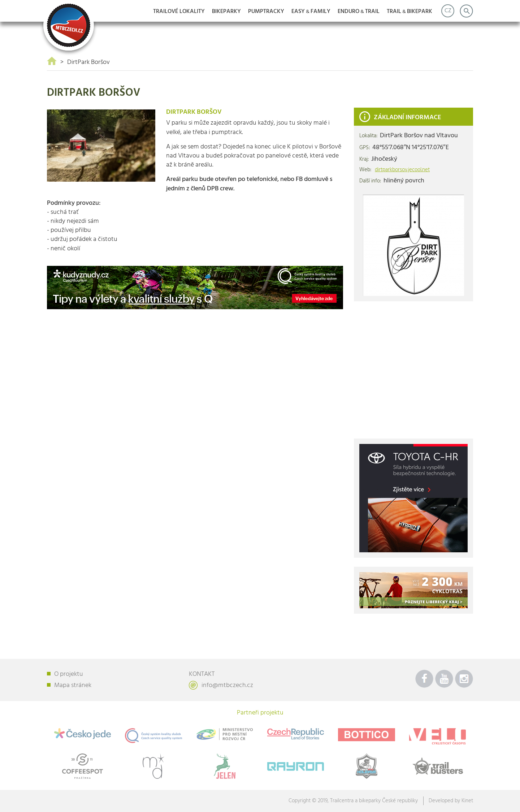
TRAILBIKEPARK (409, 12)
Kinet (467, 801)
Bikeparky (226, 12)
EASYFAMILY (311, 12)
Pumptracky (266, 12)
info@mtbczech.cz (227, 685)
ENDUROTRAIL (359, 12)
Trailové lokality (179, 12)
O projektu (69, 674)
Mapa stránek (73, 685)
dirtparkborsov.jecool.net (402, 170)
